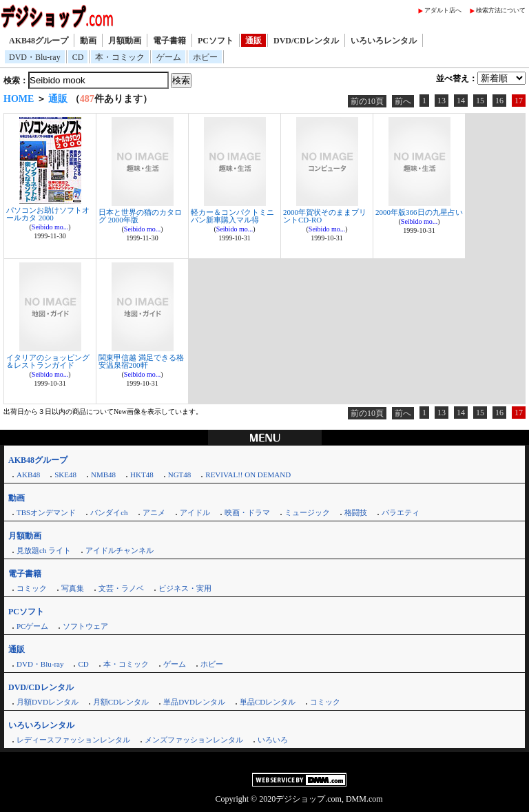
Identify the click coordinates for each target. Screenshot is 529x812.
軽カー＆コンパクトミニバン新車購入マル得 (232, 216)
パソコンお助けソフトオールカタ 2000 (48, 214)
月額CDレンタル (121, 702)
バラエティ (401, 512)
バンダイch (109, 512)
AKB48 (28, 475)
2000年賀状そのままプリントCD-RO (325, 216)
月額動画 (125, 41)
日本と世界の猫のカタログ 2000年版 (140, 216)
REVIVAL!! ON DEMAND (248, 475)
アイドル (195, 512)
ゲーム (169, 57)
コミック (32, 588)
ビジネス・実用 (185, 588)
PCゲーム (32, 626)
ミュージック (307, 512)
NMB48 (103, 475)
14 (461, 101)
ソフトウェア (85, 626)
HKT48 (142, 475)
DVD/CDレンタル (306, 41)
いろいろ (273, 740)
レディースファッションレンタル (73, 740)
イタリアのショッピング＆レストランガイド (48, 361)
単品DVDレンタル (194, 702)
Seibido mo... (50, 227)
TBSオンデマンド (46, 512)
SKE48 (65, 475)
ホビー (205, 57)
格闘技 (356, 512)
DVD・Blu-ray (35, 57)
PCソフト (216, 41)
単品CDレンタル (268, 702)
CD (78, 57)
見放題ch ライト (44, 550)
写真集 (73, 588)
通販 (253, 41)
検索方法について (501, 10)
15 (480, 101)
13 (442, 101)
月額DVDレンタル (48, 702)
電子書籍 (169, 41)
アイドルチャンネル (120, 550)
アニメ (154, 512)
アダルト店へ (443, 10)
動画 (88, 41)
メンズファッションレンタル (194, 740)
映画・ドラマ (247, 512)
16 (499, 101)
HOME (19, 99)
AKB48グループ (39, 41)
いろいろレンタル (384, 41)
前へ (403, 101)
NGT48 (180, 475)
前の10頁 (367, 101)
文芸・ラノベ (121, 588)
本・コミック (120, 57)
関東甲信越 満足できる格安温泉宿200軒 (141, 361)
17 (519, 101)
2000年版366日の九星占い (419, 212)
